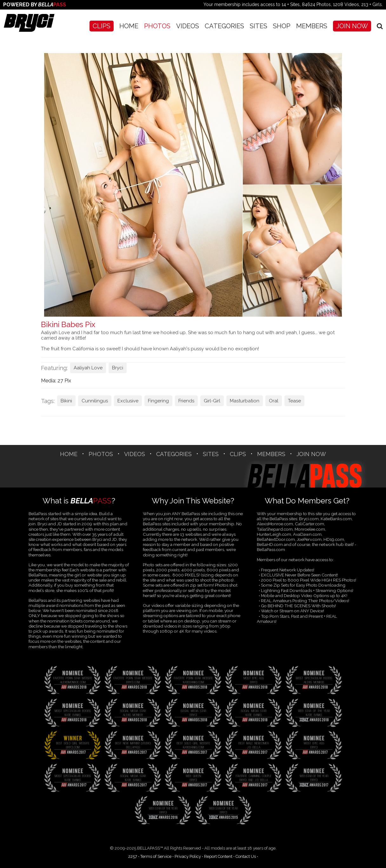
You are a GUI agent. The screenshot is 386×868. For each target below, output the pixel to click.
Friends (186, 401)
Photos (157, 26)
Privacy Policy (188, 856)
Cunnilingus (95, 401)
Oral (274, 401)
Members (312, 26)
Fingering (158, 401)
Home (129, 26)
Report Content (218, 856)
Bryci (118, 368)
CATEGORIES (224, 26)
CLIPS (102, 26)
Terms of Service (156, 856)
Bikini (66, 401)
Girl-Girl (212, 401)
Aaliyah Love (88, 368)
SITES (259, 26)
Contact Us (246, 856)
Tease (294, 401)
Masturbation (245, 401)
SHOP (282, 26)
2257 (133, 856)
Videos (188, 26)
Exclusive (128, 401)
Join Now (352, 26)
